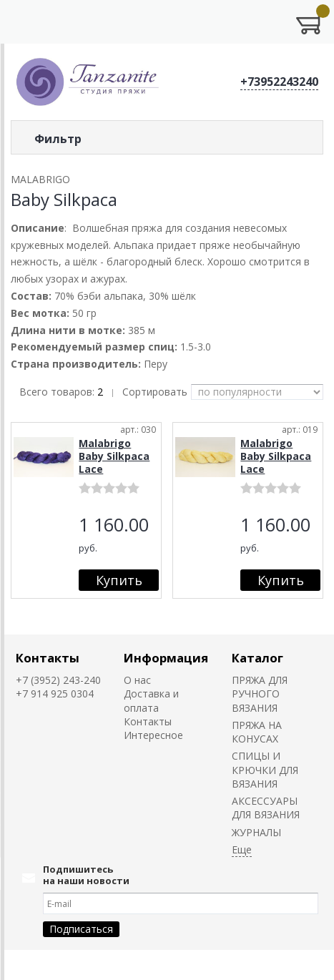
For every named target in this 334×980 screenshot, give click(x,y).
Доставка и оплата (151, 700)
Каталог (257, 658)
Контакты (48, 658)
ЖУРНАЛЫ (256, 832)
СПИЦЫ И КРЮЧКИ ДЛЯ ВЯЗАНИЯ (265, 770)
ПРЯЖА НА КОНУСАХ (257, 732)
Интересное (153, 735)
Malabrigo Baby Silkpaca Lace (114, 456)
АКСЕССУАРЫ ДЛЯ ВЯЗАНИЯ (266, 808)
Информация (166, 658)
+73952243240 (279, 82)
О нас (137, 680)
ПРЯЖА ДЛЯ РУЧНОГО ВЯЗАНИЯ (260, 694)
